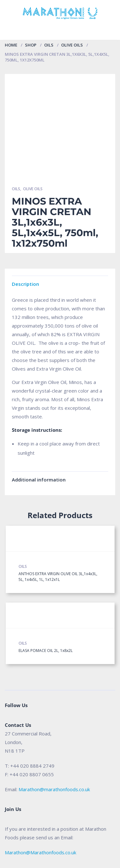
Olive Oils (72, 45)
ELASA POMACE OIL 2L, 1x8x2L (46, 651)
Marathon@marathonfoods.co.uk (54, 789)
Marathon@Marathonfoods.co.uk (40, 852)
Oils (49, 45)
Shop (31, 45)
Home (11, 45)
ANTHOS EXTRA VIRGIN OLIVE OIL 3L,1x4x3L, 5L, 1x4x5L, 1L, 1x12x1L (58, 577)
